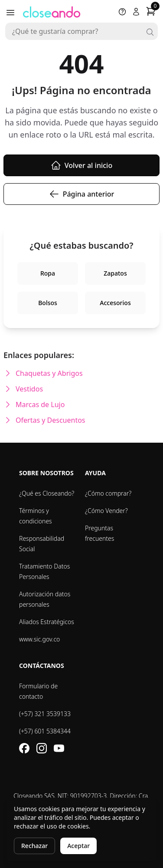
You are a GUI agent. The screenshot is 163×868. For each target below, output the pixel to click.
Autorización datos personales (45, 599)
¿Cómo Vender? (106, 511)
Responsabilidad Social (42, 544)
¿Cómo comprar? (108, 493)
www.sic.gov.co (39, 639)
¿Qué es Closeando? (47, 493)
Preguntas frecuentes (99, 533)
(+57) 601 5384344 (45, 731)
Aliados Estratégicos (47, 622)
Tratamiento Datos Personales (44, 571)
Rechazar (34, 846)
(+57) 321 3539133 (45, 714)
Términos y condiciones (36, 516)
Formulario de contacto (38, 691)
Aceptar (78, 846)
